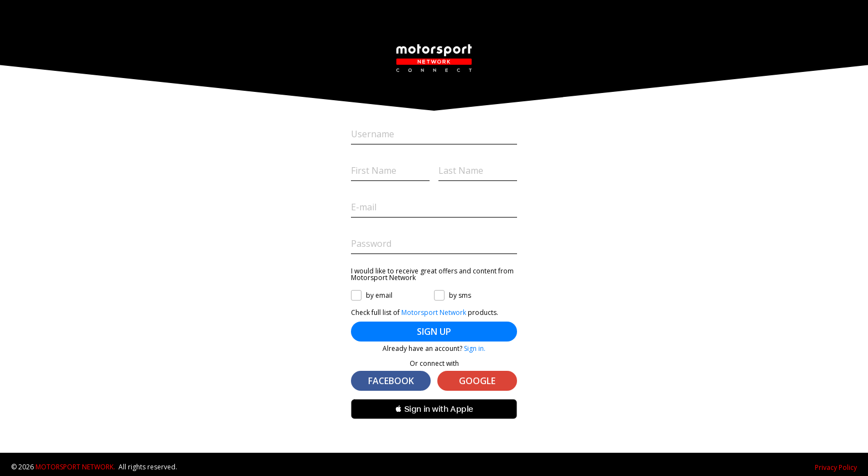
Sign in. (475, 348)
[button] (434, 409)
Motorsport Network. (75, 467)
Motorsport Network (434, 312)
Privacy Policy (836, 467)
